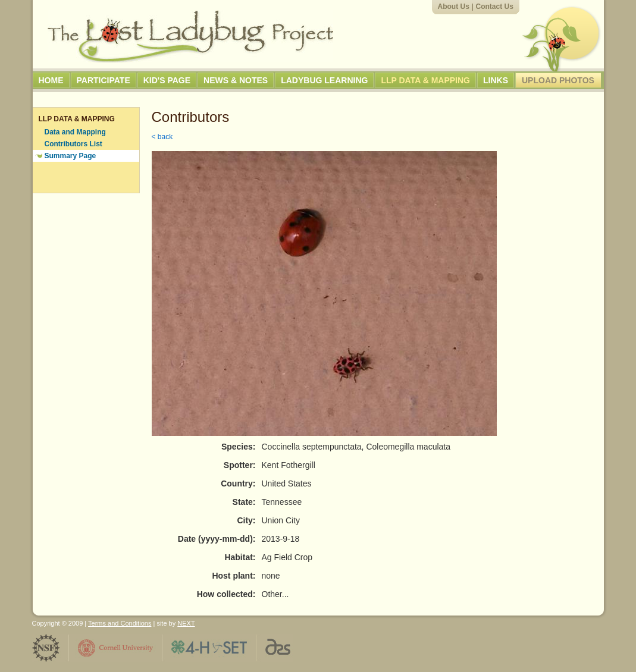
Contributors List (73, 144)
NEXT (186, 623)
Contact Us (495, 7)
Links (496, 80)
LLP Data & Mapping (425, 80)
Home (51, 80)
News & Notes (236, 80)
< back (162, 137)
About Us (454, 7)
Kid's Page (167, 80)
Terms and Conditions (120, 623)
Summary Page (71, 156)
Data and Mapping (75, 132)
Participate (104, 80)
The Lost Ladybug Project (190, 36)
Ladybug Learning (324, 80)
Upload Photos (558, 80)
